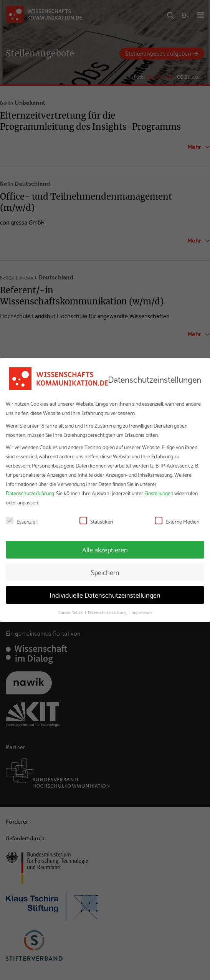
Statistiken (96, 521)
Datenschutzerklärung (30, 493)
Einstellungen (159, 493)
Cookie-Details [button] (71, 612)
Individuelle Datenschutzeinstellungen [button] (105, 595)
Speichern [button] (105, 572)
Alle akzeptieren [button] (105, 549)
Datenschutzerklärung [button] (108, 612)
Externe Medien (177, 521)
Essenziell (22, 521)
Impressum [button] (142, 612)
